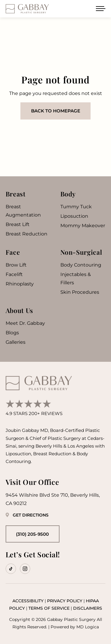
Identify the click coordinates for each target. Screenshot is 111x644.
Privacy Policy (65, 601)
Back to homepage (56, 111)
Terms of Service (49, 608)
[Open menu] (101, 9)
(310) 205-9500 (32, 534)
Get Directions (27, 515)
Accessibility (28, 601)
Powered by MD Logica (75, 627)
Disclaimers (88, 608)
